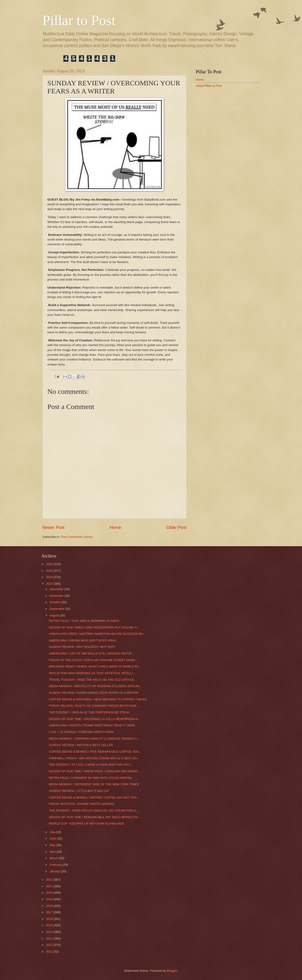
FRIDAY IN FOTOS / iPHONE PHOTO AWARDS (82, 804)
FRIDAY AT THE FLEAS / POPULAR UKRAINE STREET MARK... (93, 660)
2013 (50, 938)
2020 (50, 893)
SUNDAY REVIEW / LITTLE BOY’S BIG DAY (79, 791)
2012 (50, 945)
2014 (50, 932)
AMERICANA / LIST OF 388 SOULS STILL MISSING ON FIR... (91, 653)
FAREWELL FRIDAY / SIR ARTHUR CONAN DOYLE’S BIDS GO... (94, 758)
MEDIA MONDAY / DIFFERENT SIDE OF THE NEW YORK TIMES (94, 784)
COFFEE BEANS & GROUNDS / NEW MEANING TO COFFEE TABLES (98, 699)
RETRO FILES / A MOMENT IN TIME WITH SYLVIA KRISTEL (91, 778)
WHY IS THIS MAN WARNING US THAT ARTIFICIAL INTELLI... (92, 673)
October (55, 602)
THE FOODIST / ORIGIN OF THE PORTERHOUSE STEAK (89, 712)
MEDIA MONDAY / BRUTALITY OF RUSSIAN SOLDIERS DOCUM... (95, 686)
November (57, 596)
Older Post (176, 527)
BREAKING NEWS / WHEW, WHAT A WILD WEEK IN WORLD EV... (95, 666)
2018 (50, 906)
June (53, 838)
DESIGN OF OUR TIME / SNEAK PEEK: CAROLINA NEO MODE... (94, 771)
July (53, 832)
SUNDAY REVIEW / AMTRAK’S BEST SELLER (81, 745)
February (56, 865)
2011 (50, 951)
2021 (50, 886)
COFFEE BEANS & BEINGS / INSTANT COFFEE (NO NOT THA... (94, 798)
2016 (50, 919)
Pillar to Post (79, 20)
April (53, 852)
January (55, 871)
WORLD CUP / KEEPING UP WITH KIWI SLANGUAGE (87, 824)
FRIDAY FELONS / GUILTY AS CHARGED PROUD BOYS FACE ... (94, 706)
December (57, 589)
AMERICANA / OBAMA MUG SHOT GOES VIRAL (83, 640)
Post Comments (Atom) (77, 537)
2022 (50, 880)
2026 (50, 564)
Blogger (172, 971)
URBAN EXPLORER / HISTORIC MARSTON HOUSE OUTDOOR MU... (98, 634)
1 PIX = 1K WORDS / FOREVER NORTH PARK (81, 732)
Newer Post (53, 527)
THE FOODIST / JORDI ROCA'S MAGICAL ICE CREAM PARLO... (94, 811)
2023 (50, 584)
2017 (50, 912)
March (54, 858)
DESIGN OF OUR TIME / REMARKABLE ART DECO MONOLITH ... (95, 817)
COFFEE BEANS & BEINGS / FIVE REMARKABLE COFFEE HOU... (95, 752)
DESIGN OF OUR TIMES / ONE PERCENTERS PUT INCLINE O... (94, 627)
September (57, 609)
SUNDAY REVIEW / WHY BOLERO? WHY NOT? (82, 647)
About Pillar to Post (209, 86)
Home (115, 527)
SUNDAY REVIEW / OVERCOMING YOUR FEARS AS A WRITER (94, 693)
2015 (50, 925)
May (53, 845)
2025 (50, 571)
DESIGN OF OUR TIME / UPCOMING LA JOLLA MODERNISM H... (95, 719)
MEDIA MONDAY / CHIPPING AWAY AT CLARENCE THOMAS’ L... (94, 739)
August (55, 615)
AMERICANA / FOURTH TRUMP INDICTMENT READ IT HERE (92, 725)
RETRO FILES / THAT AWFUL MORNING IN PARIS (84, 621)
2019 (50, 899)
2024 (50, 577)
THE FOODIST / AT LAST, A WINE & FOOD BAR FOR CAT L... (91, 765)
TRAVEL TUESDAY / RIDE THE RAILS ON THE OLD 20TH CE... (93, 680)
